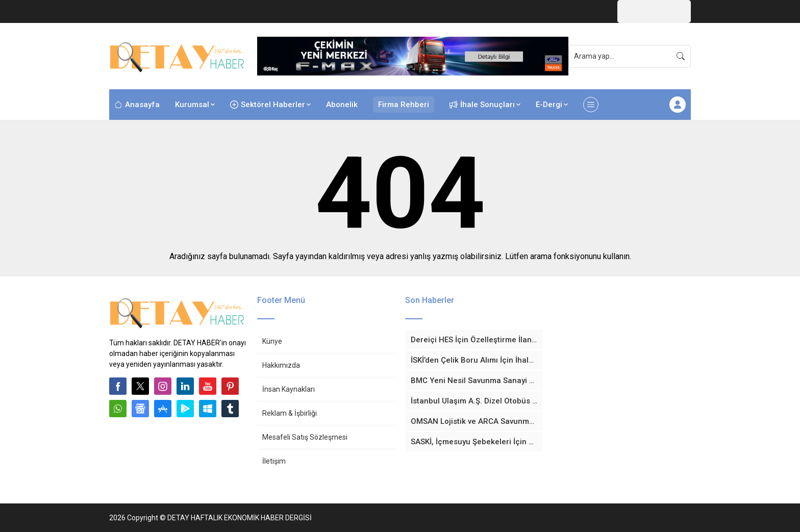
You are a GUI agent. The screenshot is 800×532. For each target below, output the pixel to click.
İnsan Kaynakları (289, 389)
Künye (272, 341)
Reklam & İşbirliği (290, 413)
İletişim (274, 461)
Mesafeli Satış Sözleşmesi (305, 437)
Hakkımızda (281, 365)
